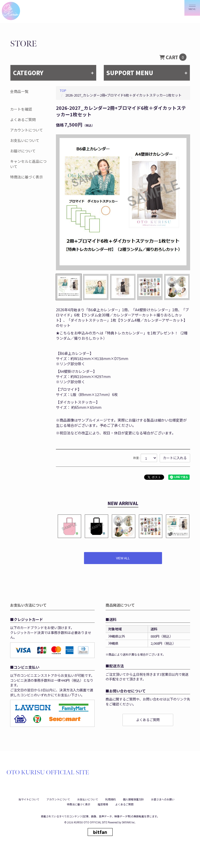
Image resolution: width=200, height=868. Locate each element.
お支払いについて (25, 140)
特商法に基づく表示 (27, 177)
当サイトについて (29, 799)
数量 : (137, 458)
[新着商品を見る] (123, 558)
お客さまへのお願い (163, 799)
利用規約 (111, 799)
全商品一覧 (19, 91)
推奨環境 (103, 804)
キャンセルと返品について (28, 164)
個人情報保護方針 (133, 799)
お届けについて (23, 151)
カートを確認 (21, 109)
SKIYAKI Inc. (129, 822)
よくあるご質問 (23, 119)
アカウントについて (27, 130)
